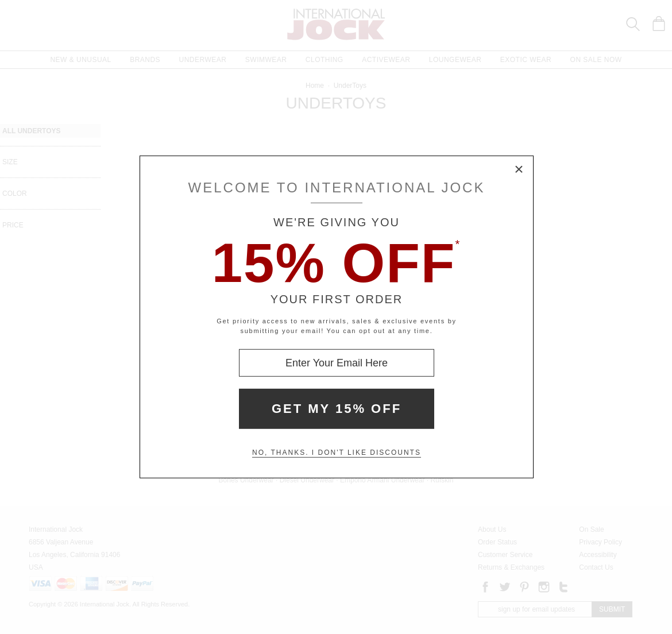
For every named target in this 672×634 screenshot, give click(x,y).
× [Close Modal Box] (519, 170)
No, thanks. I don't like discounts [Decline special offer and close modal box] (337, 453)
